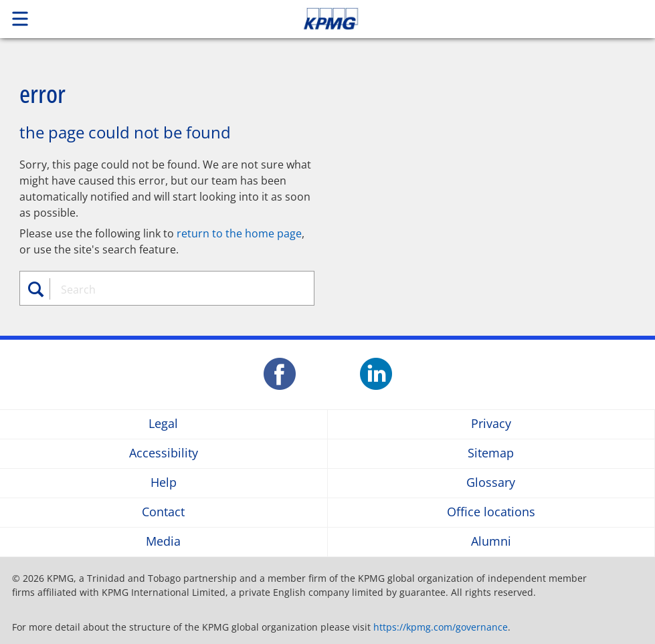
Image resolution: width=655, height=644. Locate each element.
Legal (163, 424)
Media (163, 542)
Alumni (491, 542)
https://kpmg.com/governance (441, 627)
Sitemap (491, 454)
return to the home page (239, 233)
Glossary (491, 483)
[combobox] (175, 290)
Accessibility (164, 454)
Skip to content (460, 19)
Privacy (491, 424)
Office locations (491, 513)
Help (164, 483)
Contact (163, 513)
